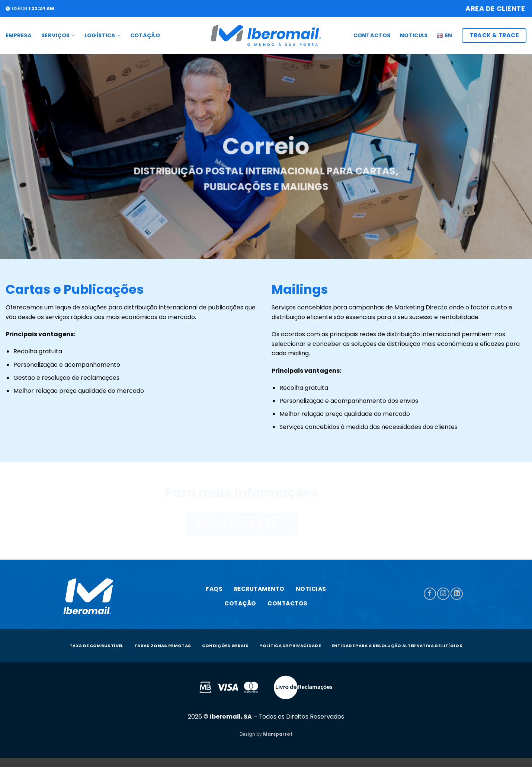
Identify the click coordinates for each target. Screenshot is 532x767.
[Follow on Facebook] (430, 594)
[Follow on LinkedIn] (457, 594)
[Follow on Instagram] (443, 594)
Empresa (19, 35)
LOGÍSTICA (102, 35)
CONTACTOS (372, 35)
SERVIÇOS (58, 35)
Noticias (414, 35)
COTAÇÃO (145, 35)
